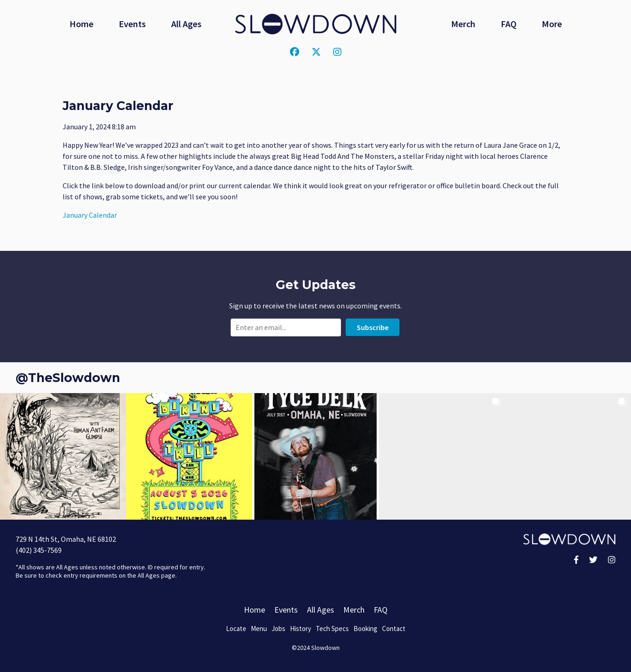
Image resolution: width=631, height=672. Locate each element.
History (301, 629)
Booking (365, 629)
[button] (63, 456)
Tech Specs (332, 629)
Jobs (278, 629)
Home (81, 24)
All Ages (186, 24)
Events (132, 24)
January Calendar (90, 215)
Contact (394, 629)
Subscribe (373, 327)
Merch (463, 24)
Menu (259, 629)
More (552, 24)
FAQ (509, 24)
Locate (236, 629)
